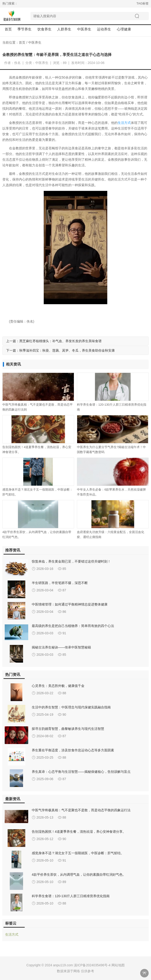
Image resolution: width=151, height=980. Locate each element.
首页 (8, 29)
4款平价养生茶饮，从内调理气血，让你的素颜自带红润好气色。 (79, 875)
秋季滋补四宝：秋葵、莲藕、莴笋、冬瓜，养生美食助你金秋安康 (67, 350)
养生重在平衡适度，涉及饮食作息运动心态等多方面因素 (73, 750)
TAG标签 (143, 3)
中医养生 (35, 42)
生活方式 (124, 123)
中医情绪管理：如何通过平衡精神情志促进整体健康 (70, 604)
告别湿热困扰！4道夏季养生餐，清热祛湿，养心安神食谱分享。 (79, 832)
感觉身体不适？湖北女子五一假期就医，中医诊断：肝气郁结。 (78, 853)
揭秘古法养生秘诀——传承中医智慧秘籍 (61, 647)
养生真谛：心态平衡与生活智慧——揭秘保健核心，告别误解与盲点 (81, 772)
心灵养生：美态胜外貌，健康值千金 (58, 686)
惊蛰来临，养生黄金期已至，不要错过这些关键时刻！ (71, 561)
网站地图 (118, 965)
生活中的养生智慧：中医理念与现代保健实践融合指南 (71, 707)
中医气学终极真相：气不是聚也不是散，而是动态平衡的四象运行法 (81, 810)
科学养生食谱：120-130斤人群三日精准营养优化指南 (71, 896)
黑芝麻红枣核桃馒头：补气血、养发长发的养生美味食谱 (60, 341)
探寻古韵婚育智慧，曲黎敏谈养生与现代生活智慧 (68, 729)
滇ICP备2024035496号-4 (92, 965)
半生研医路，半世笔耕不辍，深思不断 (60, 583)
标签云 (11, 923)
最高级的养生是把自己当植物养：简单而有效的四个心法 (73, 626)
